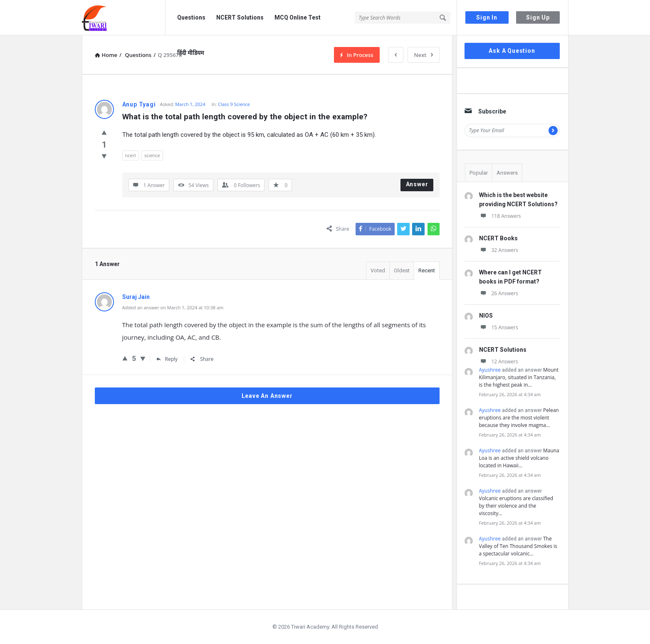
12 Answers (499, 361)
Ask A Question (512, 51)
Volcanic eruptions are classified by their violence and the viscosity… (516, 506)
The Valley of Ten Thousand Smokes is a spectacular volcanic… (518, 546)
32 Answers (499, 250)
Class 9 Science (234, 104)
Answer (417, 184)
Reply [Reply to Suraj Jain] (167, 359)
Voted (378, 270)
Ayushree (490, 370)
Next (424, 55)
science (152, 155)
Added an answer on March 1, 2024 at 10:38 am (173, 307)
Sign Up (538, 17)
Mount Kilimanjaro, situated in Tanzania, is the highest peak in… (519, 377)
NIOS (486, 316)
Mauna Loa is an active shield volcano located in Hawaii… (519, 458)
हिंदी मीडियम (190, 53)
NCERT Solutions (240, 17)
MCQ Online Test (298, 17)
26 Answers (499, 293)
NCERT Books (498, 238)
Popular (479, 173)
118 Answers (500, 216)
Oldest (402, 270)
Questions (191, 17)
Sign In (487, 17)
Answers (507, 173)
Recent (427, 270)
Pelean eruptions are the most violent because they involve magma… (519, 418)
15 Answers (499, 327)
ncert (131, 155)
